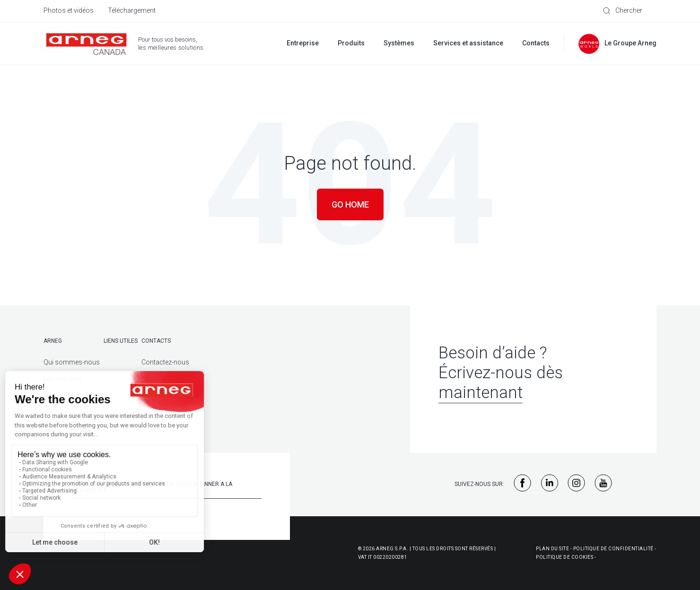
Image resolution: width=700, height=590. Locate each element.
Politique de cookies (564, 557)
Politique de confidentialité (613, 549)
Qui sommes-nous (72, 362)
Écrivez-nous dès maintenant (501, 383)
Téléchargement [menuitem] (132, 10)
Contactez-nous (165, 362)
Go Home (350, 204)
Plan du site (552, 549)
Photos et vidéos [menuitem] (69, 10)
